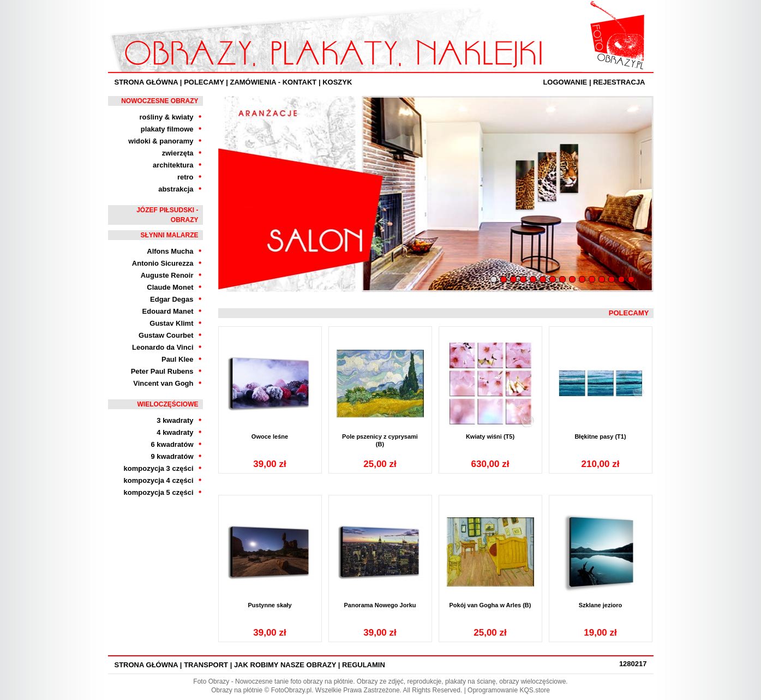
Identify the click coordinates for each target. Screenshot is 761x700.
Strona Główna (146, 82)
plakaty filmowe (167, 129)
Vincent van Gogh (163, 383)
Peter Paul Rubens (162, 371)
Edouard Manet (168, 311)
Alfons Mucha (170, 251)
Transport (206, 665)
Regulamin (364, 665)
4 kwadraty (175, 432)
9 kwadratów (172, 456)
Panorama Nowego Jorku (380, 605)
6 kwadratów (172, 444)
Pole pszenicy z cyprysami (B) (380, 440)
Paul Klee (178, 359)
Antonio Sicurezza (163, 263)
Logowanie (565, 82)
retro (185, 177)
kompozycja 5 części (159, 492)
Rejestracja (619, 82)
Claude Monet (170, 287)
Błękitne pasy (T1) (600, 436)
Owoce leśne (270, 436)
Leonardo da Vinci (163, 347)
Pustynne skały (269, 605)
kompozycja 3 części (159, 468)
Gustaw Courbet (166, 335)
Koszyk (337, 82)
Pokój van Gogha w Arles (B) (490, 605)
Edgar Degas (172, 299)
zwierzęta (178, 153)
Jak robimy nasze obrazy (285, 665)
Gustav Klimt (171, 323)
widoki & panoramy (161, 141)
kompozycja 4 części (159, 480)
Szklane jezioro (600, 605)
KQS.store (534, 690)
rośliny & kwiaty (167, 117)
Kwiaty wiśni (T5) (490, 436)
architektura (173, 165)
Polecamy (204, 82)
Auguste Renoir (167, 275)
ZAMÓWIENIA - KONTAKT (273, 82)
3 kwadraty (175, 420)
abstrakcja (176, 189)
